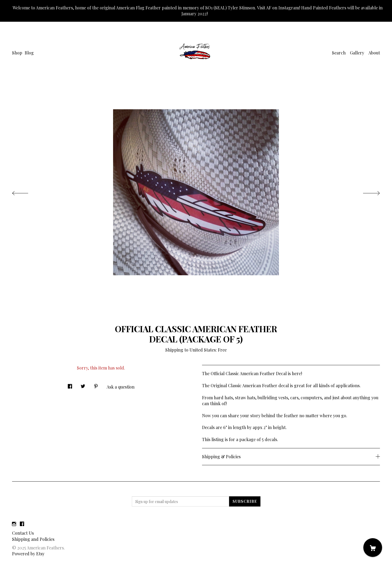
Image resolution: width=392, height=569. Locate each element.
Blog (29, 53)
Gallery (357, 53)
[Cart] (373, 548)
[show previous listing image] (25, 192)
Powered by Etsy (28, 554)
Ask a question (121, 387)
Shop (17, 53)
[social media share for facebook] (70, 385)
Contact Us (23, 533)
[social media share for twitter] (83, 385)
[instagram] (14, 524)
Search (339, 53)
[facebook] (22, 524)
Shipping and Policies (33, 539)
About (374, 53)
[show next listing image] (367, 192)
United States (203, 350)
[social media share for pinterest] (96, 385)
